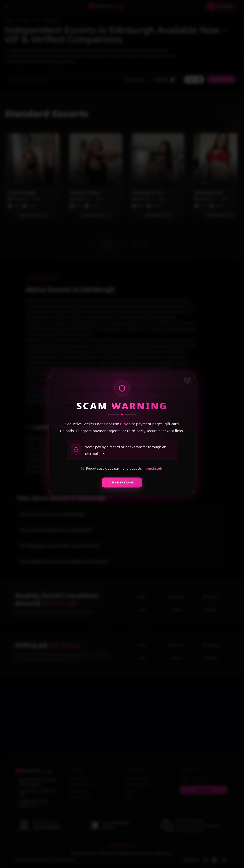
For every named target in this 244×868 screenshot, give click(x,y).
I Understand (122, 482)
